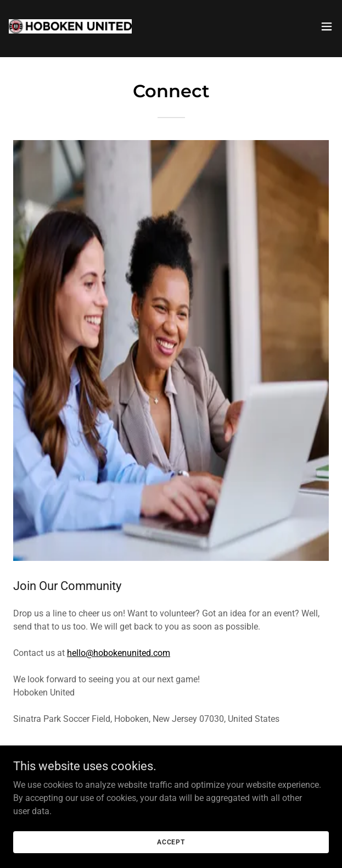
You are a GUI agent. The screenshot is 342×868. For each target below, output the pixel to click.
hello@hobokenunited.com (119, 653)
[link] (70, 26)
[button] (327, 26)
